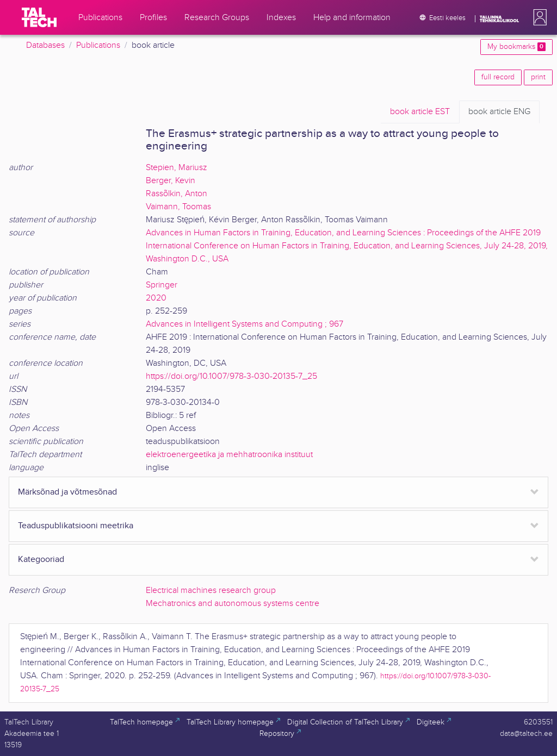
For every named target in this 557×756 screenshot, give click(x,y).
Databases (45, 45)
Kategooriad (41, 560)
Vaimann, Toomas (178, 207)
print (538, 77)
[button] (538, 17)
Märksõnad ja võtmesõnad (67, 492)
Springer (162, 285)
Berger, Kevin (171, 181)
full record (498, 77)
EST (420, 112)
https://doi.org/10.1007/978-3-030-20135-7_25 (231, 376)
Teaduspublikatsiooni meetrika (76, 526)
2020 (156, 298)
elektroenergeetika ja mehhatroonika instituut (229, 455)
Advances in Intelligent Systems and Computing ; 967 (245, 324)
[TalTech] (39, 17)
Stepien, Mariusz (177, 168)
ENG (499, 112)
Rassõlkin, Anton (177, 194)
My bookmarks (516, 47)
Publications (98, 45)
